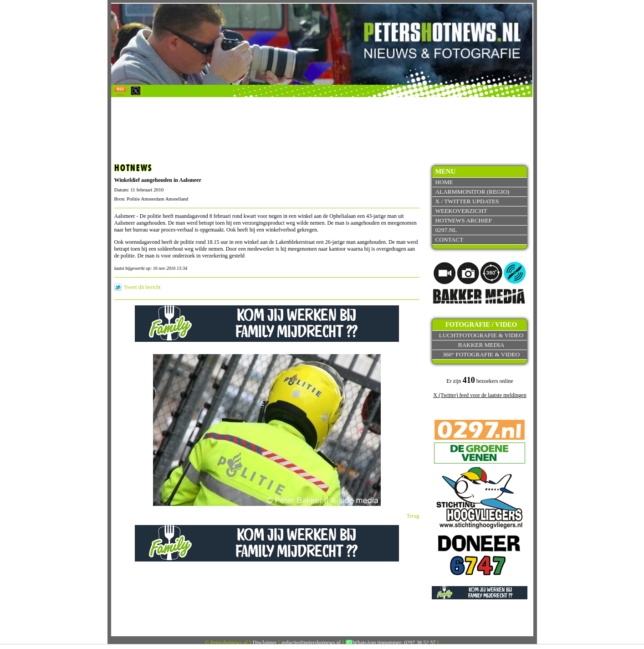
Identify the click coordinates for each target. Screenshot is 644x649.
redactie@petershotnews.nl (311, 643)
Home (444, 182)
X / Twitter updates (467, 201)
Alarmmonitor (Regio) (472, 192)
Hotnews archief (463, 220)
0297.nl (446, 230)
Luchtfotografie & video (481, 335)
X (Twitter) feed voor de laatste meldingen (480, 395)
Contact (449, 240)
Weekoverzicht (461, 211)
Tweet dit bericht (142, 287)
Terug (413, 516)
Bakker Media (481, 345)
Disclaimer (265, 643)
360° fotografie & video (481, 354)
